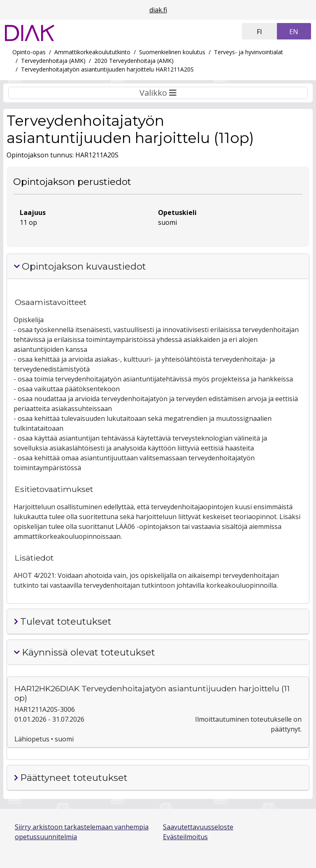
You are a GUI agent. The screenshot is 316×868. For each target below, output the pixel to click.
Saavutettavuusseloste (198, 827)
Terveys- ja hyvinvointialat (249, 52)
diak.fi (158, 10)
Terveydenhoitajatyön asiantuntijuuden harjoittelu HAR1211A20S (107, 69)
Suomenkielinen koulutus (172, 52)
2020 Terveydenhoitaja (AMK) (134, 61)
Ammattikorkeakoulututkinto (92, 52)
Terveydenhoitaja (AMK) (53, 61)
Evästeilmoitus (185, 837)
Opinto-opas (29, 52)
